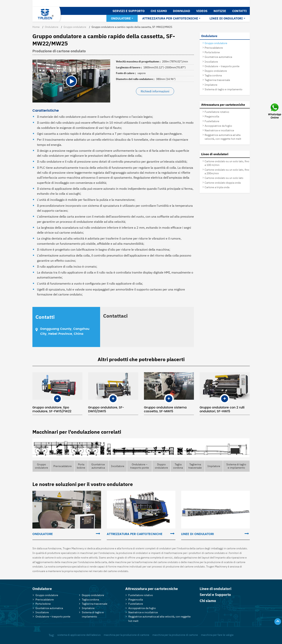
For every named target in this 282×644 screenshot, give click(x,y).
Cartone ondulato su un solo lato (224, 178)
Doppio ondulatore (216, 71)
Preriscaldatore (214, 48)
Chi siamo (159, 11)
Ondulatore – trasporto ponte (222, 66)
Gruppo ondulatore (75, 27)
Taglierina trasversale (217, 80)
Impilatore (211, 85)
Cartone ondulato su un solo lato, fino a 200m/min (227, 171)
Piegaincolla (212, 116)
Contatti (239, 11)
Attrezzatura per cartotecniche (223, 105)
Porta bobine (212, 52)
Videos (202, 11)
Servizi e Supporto (129, 11)
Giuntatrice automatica (218, 57)
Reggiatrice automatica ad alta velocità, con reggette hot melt (223, 137)
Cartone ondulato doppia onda (223, 183)
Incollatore (211, 62)
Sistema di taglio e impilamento (223, 89)
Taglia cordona (213, 75)
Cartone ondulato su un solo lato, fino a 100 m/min (227, 163)
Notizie (220, 11)
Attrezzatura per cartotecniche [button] (170, 18)
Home (36, 27)
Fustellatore (212, 121)
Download (182, 11)
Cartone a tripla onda (217, 187)
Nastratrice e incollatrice (219, 130)
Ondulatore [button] (121, 18)
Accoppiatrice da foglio (218, 126)
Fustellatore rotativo (217, 112)
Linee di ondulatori (215, 154)
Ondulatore (52, 27)
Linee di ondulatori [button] (226, 18)
